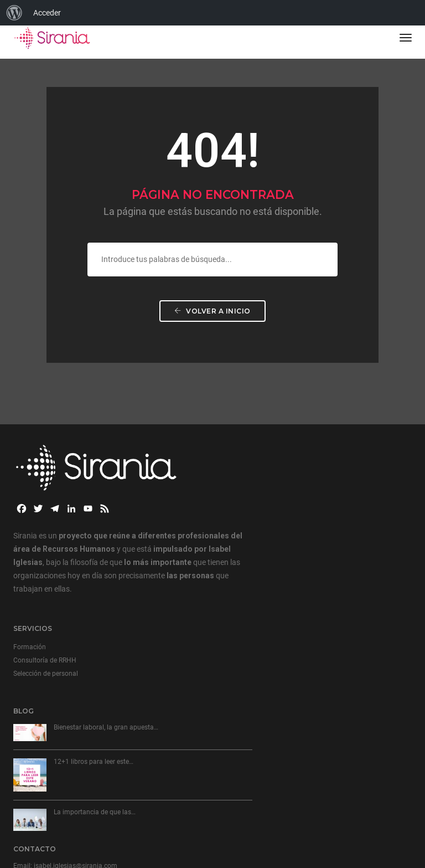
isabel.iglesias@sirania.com (283, 660)
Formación (237, 469)
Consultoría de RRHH (252, 482)
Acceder (47, 13)
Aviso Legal (30, 824)
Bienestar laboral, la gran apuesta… (106, 659)
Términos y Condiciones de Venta (63, 835)
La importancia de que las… (95, 744)
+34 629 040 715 (275, 671)
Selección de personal (253, 496)
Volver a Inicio (212, 324)
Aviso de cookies (147, 824)
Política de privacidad (85, 824)
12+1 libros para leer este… (94, 694)
